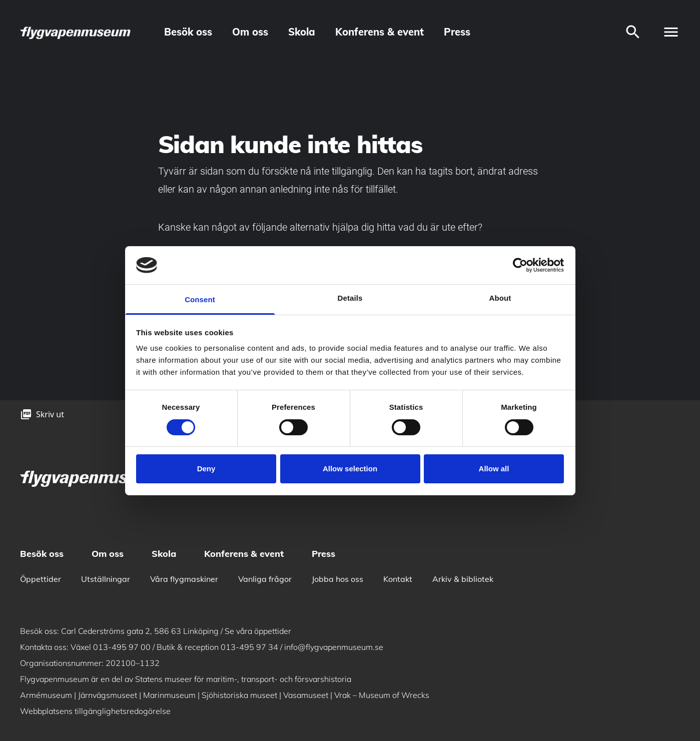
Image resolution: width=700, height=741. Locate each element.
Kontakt (398, 579)
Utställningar (106, 579)
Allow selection (350, 469)
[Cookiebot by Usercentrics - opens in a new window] (520, 265)
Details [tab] (350, 298)
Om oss (250, 32)
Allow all (494, 469)
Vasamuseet (306, 695)
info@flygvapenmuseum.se (334, 647)
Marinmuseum (169, 695)
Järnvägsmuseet (108, 695)
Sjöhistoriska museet (239, 695)
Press (457, 32)
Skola (302, 32)
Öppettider (41, 579)
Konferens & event (380, 32)
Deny (206, 469)
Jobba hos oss (337, 579)
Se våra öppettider (258, 631)
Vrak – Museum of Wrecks (382, 695)
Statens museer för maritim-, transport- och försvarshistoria (243, 679)
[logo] (76, 32)
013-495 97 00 (122, 647)
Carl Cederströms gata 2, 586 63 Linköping (140, 631)
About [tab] (500, 298)
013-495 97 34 (249, 647)
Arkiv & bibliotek (463, 579)
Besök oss (188, 32)
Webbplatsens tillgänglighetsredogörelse (95, 711)
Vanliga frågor (265, 579)
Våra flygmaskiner (184, 579)
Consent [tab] (200, 299)
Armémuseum (46, 695)
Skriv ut (50, 414)
